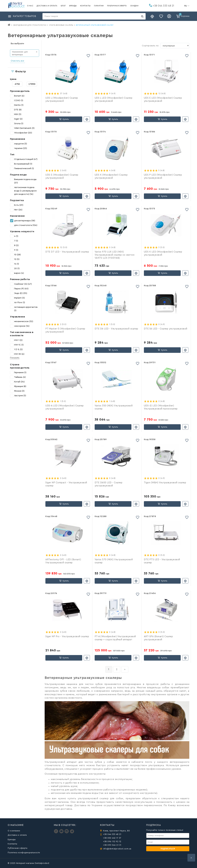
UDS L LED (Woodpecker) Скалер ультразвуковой (114, 99)
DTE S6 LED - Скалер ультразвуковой (166, 329)
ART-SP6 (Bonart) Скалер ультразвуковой (158, 638)
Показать (15, 358)
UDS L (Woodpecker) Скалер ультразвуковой (62, 99)
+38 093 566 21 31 (112, 845)
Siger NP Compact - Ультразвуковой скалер (66, 484)
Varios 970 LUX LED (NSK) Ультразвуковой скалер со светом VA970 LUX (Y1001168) (115, 255)
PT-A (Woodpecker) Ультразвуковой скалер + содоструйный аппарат (115, 638)
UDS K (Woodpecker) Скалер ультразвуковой (111, 176)
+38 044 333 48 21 (162, 5)
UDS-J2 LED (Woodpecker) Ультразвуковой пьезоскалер (161, 407)
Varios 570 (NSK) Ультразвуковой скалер (114, 561)
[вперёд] (125, 669)
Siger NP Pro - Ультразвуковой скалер (67, 636)
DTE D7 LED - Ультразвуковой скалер (67, 252)
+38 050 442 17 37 (112, 838)
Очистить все (17, 61)
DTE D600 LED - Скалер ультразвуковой (109, 484)
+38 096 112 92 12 (112, 841)
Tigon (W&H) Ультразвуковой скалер (165, 483)
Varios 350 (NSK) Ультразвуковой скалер (114, 407)
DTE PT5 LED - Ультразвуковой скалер (162, 561)
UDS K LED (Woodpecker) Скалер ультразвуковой (163, 253)
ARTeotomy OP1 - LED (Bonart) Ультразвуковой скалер (63, 561)
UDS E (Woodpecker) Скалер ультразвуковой (62, 176)
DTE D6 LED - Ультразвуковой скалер (116, 329)
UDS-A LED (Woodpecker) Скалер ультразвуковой (65, 407)
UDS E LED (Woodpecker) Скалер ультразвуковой (163, 99)
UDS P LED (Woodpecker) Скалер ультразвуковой (163, 176)
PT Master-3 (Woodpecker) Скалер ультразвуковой (65, 330)
